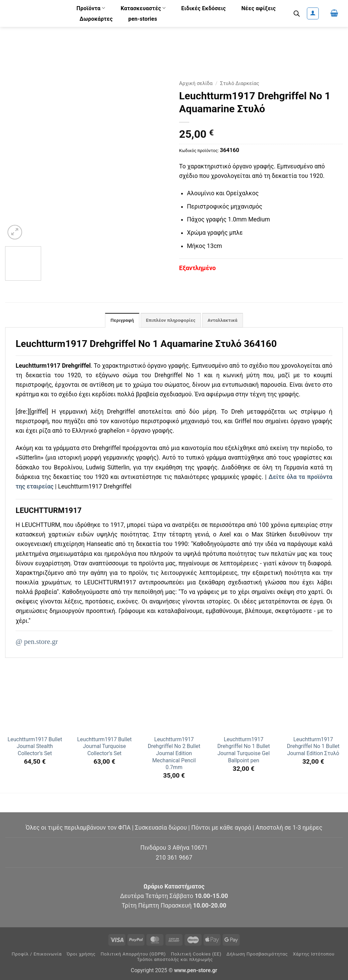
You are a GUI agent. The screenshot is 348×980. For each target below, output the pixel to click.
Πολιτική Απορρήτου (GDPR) (133, 955)
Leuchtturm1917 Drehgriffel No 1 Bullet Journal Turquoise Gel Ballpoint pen (243, 751)
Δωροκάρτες (96, 19)
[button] (313, 13)
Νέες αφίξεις (258, 8)
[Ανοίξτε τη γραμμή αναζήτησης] (297, 14)
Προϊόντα (91, 8)
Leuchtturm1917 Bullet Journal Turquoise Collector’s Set (104, 747)
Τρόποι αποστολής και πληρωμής (175, 960)
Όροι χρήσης (81, 955)
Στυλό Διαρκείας (240, 83)
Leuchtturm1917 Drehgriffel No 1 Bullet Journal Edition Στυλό (313, 747)
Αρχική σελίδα (196, 83)
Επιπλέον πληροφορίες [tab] (170, 321)
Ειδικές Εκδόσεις (203, 8)
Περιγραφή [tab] (119, 321)
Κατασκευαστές (143, 8)
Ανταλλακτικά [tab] (225, 321)
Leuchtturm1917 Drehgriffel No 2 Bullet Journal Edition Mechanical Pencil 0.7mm (174, 754)
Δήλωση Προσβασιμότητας (257, 955)
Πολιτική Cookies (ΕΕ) (196, 955)
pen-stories (143, 19)
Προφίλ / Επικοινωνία (37, 955)
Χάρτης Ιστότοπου (314, 955)
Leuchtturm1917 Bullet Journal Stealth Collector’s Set (35, 747)
